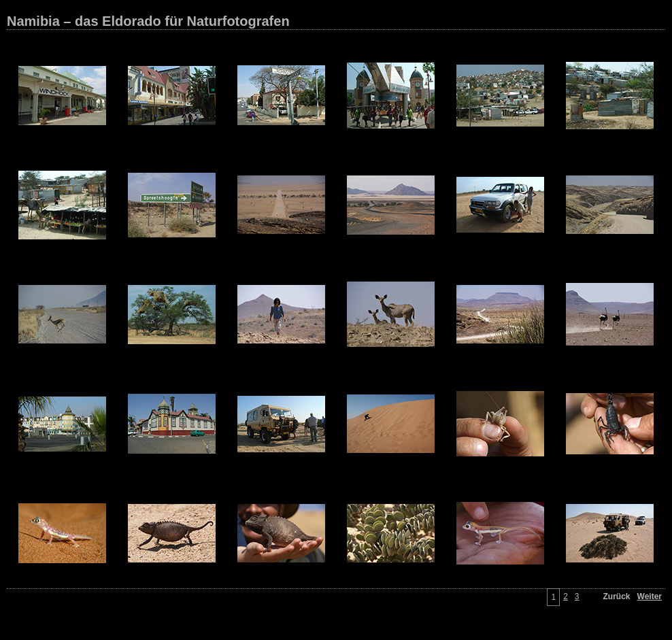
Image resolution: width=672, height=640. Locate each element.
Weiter (650, 596)
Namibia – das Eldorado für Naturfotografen (148, 21)
